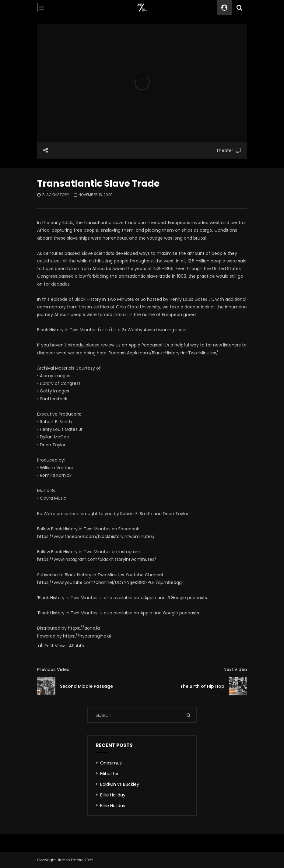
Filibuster (109, 774)
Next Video (235, 669)
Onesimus (111, 763)
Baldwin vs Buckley (120, 784)
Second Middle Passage (86, 686)
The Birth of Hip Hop (202, 686)
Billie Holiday (113, 795)
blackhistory (56, 195)
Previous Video (53, 669)
